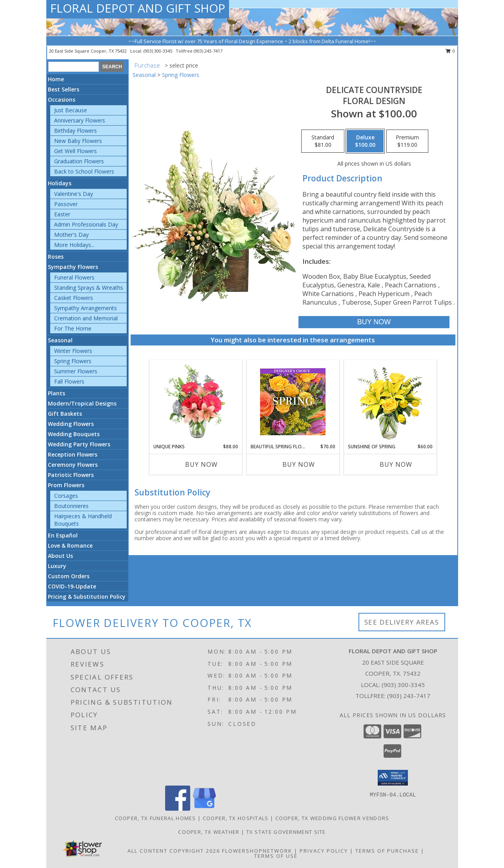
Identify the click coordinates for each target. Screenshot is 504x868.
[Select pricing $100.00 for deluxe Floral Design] (365, 141)
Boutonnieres (71, 506)
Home (56, 79)
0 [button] (450, 51)
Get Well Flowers (76, 151)
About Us (60, 556)
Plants (56, 393)
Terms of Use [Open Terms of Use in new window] (276, 856)
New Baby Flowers (78, 141)
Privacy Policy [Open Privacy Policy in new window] (324, 851)
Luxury (57, 566)
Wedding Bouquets (74, 434)
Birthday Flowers (76, 131)
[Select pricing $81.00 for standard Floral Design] (323, 141)
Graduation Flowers (79, 161)
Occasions (62, 100)
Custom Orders (69, 576)
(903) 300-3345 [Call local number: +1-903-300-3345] (158, 51)
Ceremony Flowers (73, 465)
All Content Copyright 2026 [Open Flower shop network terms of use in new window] (174, 851)
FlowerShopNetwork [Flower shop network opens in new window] (257, 851)
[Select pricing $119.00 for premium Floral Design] (407, 141)
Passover (66, 204)
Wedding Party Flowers (79, 444)
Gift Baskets (65, 414)
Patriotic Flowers (71, 475)
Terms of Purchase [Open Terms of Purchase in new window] (387, 851)
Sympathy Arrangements (86, 308)
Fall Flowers (69, 381)
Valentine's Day (74, 194)
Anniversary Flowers (80, 120)
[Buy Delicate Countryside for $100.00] (374, 322)
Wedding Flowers (71, 424)
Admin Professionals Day (86, 224)
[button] (393, 778)
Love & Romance (70, 545)
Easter (62, 214)
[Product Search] (74, 67)
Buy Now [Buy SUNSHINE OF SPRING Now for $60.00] (396, 464)
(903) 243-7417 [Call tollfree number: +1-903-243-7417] (208, 51)
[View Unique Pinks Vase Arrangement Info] (196, 402)
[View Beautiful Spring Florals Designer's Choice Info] (293, 402)
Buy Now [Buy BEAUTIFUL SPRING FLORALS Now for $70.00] (299, 464)
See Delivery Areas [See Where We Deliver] (402, 622)
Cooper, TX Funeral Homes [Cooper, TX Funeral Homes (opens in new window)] (156, 818)
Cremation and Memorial (86, 318)
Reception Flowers (73, 454)
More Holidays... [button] (74, 245)
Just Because (71, 110)
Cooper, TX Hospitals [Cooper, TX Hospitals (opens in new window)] (236, 818)
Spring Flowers (73, 361)
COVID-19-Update (72, 586)
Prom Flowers (66, 485)
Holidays (60, 183)
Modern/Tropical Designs (82, 403)
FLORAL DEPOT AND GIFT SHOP (138, 8)
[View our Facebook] (178, 809)
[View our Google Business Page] (204, 809)
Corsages (66, 496)
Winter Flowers (73, 351)
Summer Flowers (76, 371)
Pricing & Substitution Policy (87, 597)
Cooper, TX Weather (209, 832)
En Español (63, 535)
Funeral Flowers (74, 277)
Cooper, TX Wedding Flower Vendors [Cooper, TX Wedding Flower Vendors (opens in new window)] (332, 818)
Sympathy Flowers (73, 267)
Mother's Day (71, 235)
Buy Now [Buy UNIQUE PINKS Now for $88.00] (201, 464)
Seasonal (60, 340)
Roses (56, 257)
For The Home (73, 328)
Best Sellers (64, 89)
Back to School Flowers (84, 171)
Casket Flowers (74, 298)
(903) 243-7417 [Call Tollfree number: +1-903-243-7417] (409, 696)
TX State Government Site (286, 832)
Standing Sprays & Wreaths (89, 288)
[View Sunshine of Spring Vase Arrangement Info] (390, 402)
